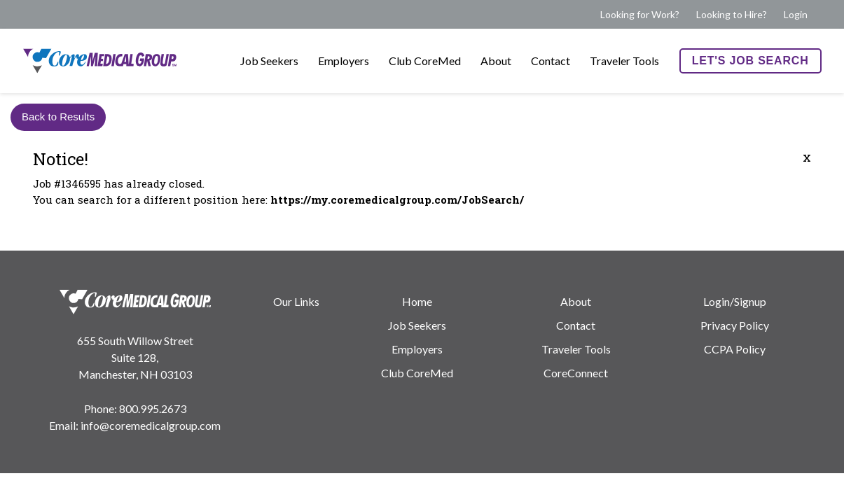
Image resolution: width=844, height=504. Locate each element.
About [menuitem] (496, 61)
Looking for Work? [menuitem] (640, 14)
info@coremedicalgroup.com (151, 425)
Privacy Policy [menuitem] (735, 325)
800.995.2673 (153, 408)
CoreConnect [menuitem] (576, 373)
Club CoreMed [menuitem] (425, 61)
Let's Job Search (750, 61)
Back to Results (58, 117)
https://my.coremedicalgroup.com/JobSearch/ (397, 199)
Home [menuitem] (417, 301)
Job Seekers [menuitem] (269, 61)
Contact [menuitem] (551, 61)
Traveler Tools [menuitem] (624, 61)
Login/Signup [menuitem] (735, 301)
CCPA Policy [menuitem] (735, 349)
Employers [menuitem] (344, 61)
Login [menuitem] (796, 14)
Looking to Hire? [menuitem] (732, 14)
